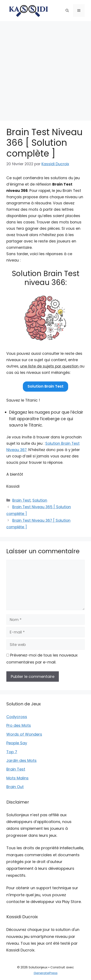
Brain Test (21, 500)
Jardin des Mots (21, 760)
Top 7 (12, 752)
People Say (17, 743)
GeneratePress (46, 973)
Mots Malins (17, 778)
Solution (40, 500)
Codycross (17, 717)
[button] (67, 11)
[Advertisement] (45, 69)
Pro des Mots (19, 725)
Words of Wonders (24, 734)
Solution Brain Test (45, 386)
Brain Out (15, 787)
